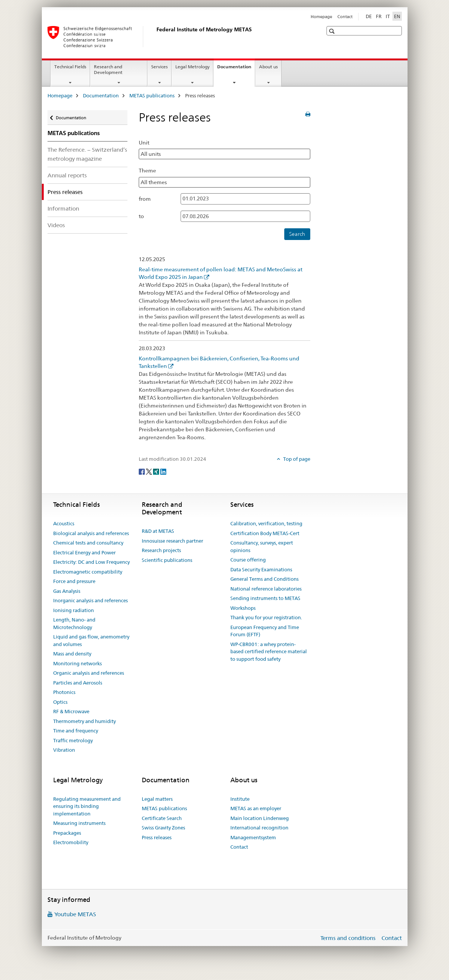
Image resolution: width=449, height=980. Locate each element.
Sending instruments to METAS (265, 598)
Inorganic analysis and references (90, 600)
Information (63, 208)
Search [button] (297, 234)
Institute (240, 799)
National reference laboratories (266, 589)
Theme (147, 171)
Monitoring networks (77, 663)
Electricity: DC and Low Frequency (91, 562)
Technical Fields (70, 67)
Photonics (64, 692)
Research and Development (108, 69)
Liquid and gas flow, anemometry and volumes (91, 640)
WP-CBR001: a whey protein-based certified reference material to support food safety (269, 652)
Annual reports (67, 175)
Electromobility (71, 842)
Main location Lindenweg (260, 818)
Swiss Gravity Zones (163, 828)
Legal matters (157, 799)
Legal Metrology (192, 67)
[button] (333, 31)
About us (268, 67)
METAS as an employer (256, 808)
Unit (144, 143)
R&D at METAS (158, 531)
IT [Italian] (388, 16)
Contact (345, 17)
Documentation (236, 69)
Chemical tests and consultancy (88, 543)
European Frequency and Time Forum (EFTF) (265, 631)
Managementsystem (253, 837)
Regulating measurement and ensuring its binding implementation (87, 806)
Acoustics (64, 523)
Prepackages (67, 833)
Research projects (161, 550)
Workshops (243, 608)
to (141, 216)
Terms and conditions (348, 938)
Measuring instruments (79, 823)
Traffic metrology (73, 740)
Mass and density (72, 654)
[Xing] (157, 471)
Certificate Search (162, 818)
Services (159, 67)
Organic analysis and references (89, 673)
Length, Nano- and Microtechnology (74, 623)
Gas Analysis (67, 591)
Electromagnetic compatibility (88, 572)
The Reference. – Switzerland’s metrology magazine (87, 154)
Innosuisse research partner (172, 541)
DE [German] (369, 16)
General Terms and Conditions (264, 579)
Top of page (296, 459)
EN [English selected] (397, 16)
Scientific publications (167, 560)
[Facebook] (142, 471)
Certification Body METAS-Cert (265, 533)
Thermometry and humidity (84, 721)
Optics (60, 702)
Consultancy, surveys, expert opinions (262, 546)
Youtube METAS (75, 914)
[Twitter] (149, 471)
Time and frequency (76, 731)
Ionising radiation (74, 610)
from (145, 199)
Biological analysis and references (91, 533)
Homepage (321, 17)
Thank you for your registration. (266, 617)
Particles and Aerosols (78, 683)
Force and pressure (74, 581)
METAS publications (152, 95)
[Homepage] (155, 37)
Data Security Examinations (261, 569)
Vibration (64, 750)
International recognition (259, 828)
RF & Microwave (71, 711)
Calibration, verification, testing (266, 523)
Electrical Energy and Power (84, 552)
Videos (56, 225)
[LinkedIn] (163, 471)
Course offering (248, 560)
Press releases (157, 837)
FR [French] (379, 16)
